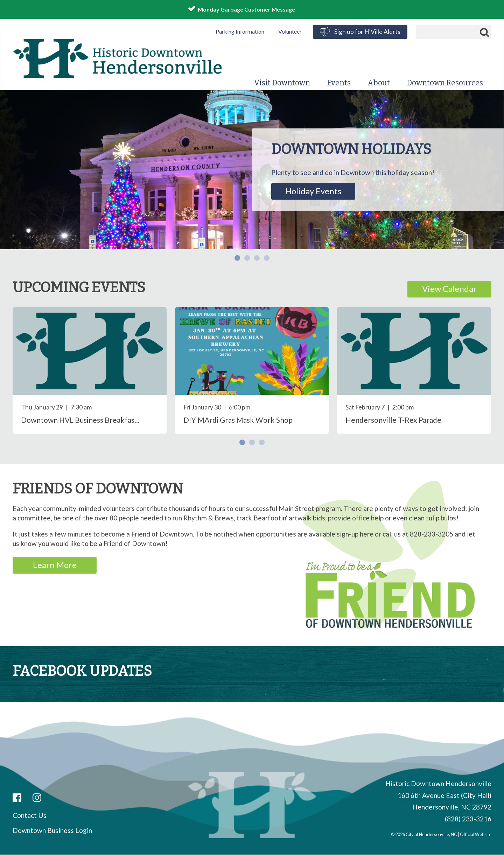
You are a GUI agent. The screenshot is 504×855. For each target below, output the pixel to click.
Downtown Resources (445, 83)
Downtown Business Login (52, 830)
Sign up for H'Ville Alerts (367, 32)
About (379, 83)
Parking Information (240, 31)
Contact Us (30, 815)
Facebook (17, 798)
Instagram (37, 798)
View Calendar (449, 289)
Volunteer (290, 31)
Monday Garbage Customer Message (246, 9)
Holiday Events (313, 191)
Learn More (55, 565)
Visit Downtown (282, 83)
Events (339, 83)
